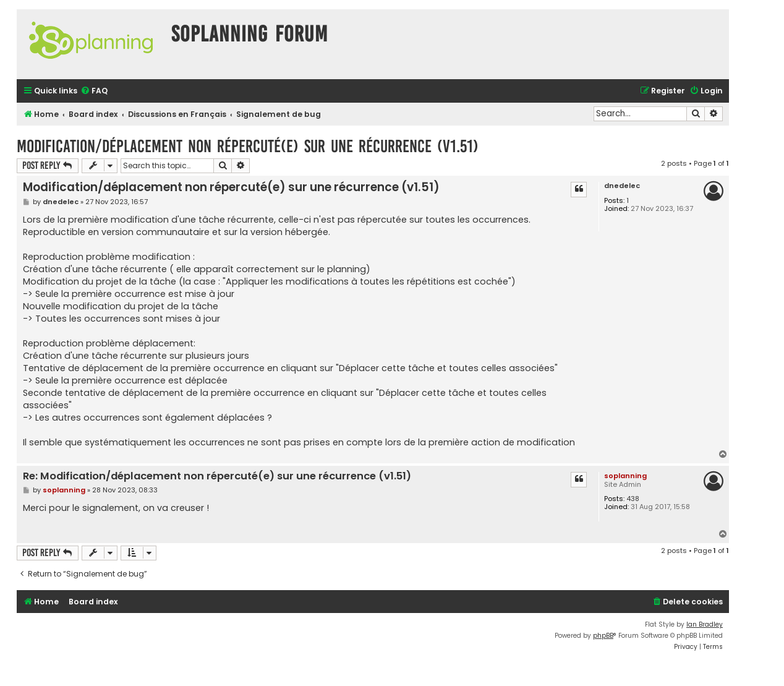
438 (633, 499)
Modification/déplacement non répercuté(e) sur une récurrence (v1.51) (248, 146)
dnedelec (622, 186)
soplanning (625, 476)
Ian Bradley (705, 624)
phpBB (603, 636)
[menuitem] (94, 91)
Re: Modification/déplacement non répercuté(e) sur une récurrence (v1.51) (217, 477)
